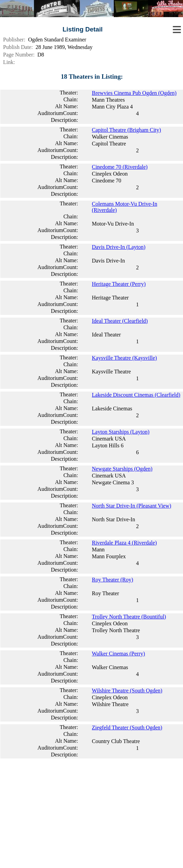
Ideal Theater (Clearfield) (120, 321)
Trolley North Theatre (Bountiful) (129, 617)
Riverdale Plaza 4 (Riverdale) (124, 543)
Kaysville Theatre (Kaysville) (124, 358)
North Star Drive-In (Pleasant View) (132, 506)
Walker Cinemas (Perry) (118, 654)
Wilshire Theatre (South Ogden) (127, 691)
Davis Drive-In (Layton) (119, 247)
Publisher (13, 40)
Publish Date (17, 47)
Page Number (18, 55)
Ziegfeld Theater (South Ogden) (127, 727)
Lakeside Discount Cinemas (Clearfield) (136, 395)
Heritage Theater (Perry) (119, 284)
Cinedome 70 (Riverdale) (120, 167)
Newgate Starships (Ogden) (122, 469)
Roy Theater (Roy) (113, 580)
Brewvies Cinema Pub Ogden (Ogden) (134, 93)
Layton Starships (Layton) (121, 432)
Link (8, 62)
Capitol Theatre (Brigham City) (126, 130)
